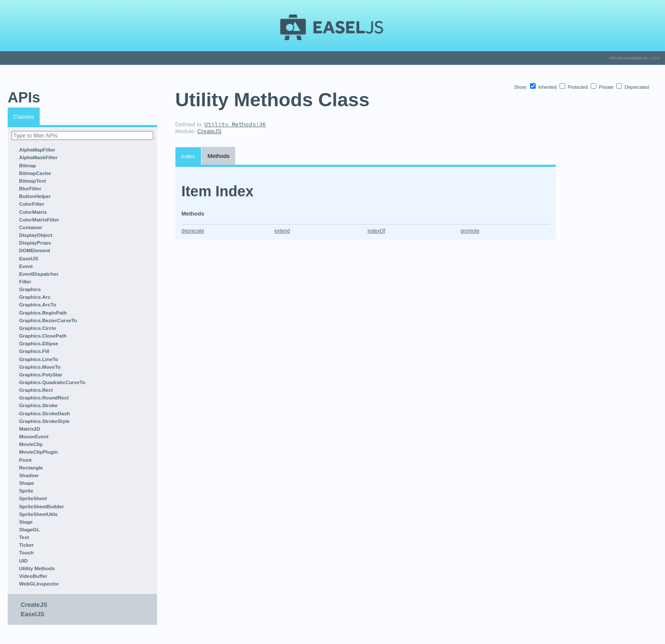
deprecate (193, 231)
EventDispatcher (39, 274)
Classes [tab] (24, 117)
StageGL (29, 529)
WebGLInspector (39, 584)
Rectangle (31, 468)
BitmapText (33, 181)
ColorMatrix (33, 212)
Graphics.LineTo (39, 359)
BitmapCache (35, 173)
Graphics (30, 289)
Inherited (544, 87)
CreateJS (34, 605)
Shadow (29, 475)
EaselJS (29, 258)
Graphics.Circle (38, 328)
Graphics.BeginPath (43, 313)
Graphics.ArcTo (38, 305)
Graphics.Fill (34, 351)
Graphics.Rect (36, 390)
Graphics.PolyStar (41, 374)
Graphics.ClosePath (43, 336)
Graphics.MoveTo (40, 367)
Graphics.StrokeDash (45, 413)
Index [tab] (188, 156)
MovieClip (31, 444)
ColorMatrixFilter (39, 220)
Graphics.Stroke (38, 405)
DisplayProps (35, 243)
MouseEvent (34, 436)
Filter (25, 281)
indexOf (376, 231)
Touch (26, 552)
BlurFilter (30, 188)
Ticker (26, 545)
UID (23, 561)
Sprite (26, 491)
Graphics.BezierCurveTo (48, 320)
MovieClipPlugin (39, 452)
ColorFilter (32, 204)
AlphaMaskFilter (38, 157)
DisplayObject (36, 235)
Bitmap (28, 165)
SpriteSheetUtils (38, 514)
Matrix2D (30, 429)
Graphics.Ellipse (39, 343)
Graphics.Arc (35, 297)
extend (282, 231)
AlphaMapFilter (37, 150)
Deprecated (633, 87)
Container (31, 227)
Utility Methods (37, 568)
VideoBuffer (33, 576)
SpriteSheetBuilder (42, 506)
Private (603, 87)
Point (25, 460)
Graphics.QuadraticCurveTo (52, 382)
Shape (27, 483)
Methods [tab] (219, 156)
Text (24, 537)
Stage (26, 522)
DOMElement (35, 250)
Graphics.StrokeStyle (44, 421)
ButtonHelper (35, 196)
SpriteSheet (33, 498)
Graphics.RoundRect (44, 398)
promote (470, 231)
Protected (574, 87)
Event (26, 266)
